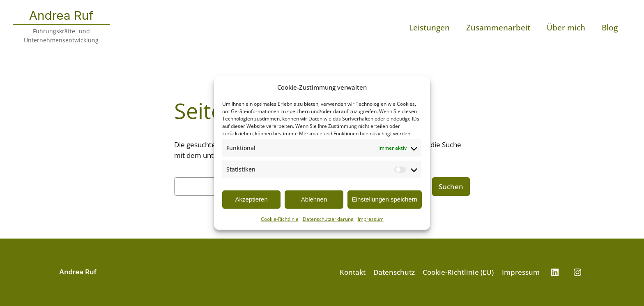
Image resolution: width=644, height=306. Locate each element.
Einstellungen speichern (385, 199)
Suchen (451, 187)
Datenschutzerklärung (328, 219)
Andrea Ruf (61, 15)
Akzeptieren (252, 199)
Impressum (371, 219)
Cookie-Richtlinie (280, 219)
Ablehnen (314, 199)
